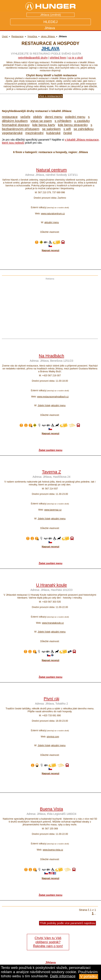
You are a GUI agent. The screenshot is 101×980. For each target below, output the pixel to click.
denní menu (54, 117)
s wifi (67, 129)
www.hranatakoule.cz (53, 623)
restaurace (10, 117)
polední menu (75, 117)
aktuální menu (52, 222)
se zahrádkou (84, 129)
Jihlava (50, 49)
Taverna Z (51, 472)
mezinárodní (34, 133)
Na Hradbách (51, 356)
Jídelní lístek (44, 405)
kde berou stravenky (73, 125)
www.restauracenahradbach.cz (53, 397)
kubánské (53, 133)
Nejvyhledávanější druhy (33, 58)
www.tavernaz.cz (53, 510)
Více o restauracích (50, 96)
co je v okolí (76, 58)
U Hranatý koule (52, 585)
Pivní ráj (52, 699)
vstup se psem (41, 121)
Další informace (63, 976)
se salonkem (51, 129)
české (68, 133)
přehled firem (58, 58)
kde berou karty (44, 125)
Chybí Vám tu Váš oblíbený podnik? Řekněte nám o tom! (48, 942)
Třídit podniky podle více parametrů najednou (67, 923)
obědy (38, 117)
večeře (25, 117)
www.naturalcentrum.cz (53, 214)
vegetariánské (12, 133)
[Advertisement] (49, 307)
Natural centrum (51, 170)
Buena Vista (51, 809)
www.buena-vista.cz (53, 850)
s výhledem (63, 121)
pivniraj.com (53, 737)
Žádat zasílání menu (50, 450)
